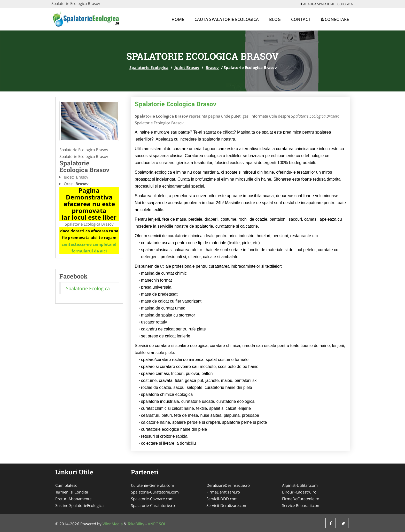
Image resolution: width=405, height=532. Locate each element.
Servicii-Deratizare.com (227, 505)
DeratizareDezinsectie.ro (228, 485)
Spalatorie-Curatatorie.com (155, 492)
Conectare (335, 19)
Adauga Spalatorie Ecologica (326, 4)
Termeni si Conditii (72, 492)
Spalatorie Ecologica (149, 67)
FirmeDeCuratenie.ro (301, 499)
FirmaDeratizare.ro (223, 492)
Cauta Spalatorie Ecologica (227, 19)
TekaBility (136, 524)
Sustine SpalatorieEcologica (79, 505)
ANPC (153, 524)
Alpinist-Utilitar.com (300, 485)
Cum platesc (66, 485)
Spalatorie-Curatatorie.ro (153, 505)
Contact (301, 19)
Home (178, 19)
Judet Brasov (187, 67)
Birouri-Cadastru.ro (299, 492)
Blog (275, 19)
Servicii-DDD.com (222, 499)
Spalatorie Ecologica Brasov (176, 104)
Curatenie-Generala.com (153, 485)
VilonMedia (113, 524)
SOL (162, 524)
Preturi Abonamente (73, 499)
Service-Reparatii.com (301, 505)
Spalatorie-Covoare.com (152, 499)
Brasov (212, 67)
